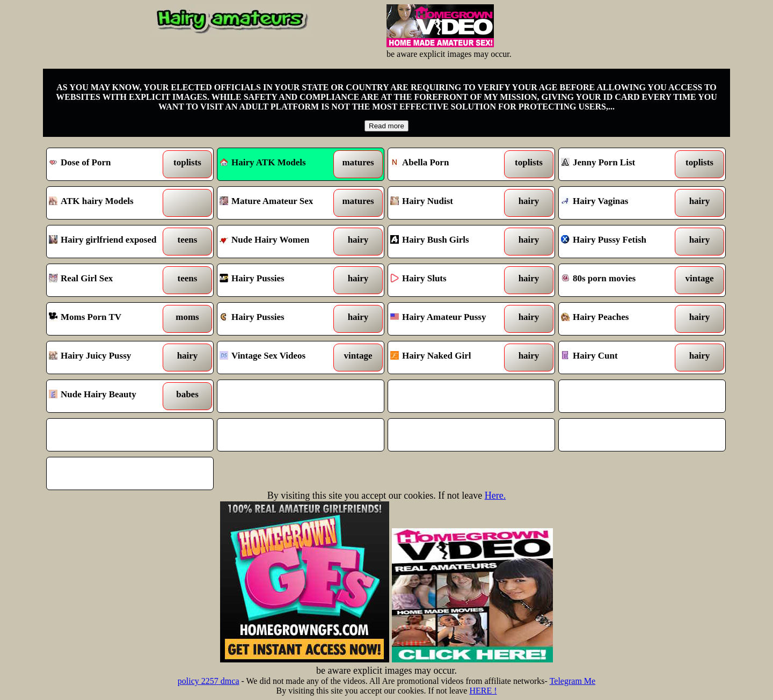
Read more (386, 126)
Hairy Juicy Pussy (109, 358)
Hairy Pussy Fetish (621, 242)
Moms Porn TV (109, 319)
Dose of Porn (109, 164)
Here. (495, 495)
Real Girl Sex (109, 280)
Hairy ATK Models (263, 162)
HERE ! (483, 691)
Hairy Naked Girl (450, 358)
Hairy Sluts (450, 280)
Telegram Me (573, 681)
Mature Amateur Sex (279, 203)
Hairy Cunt (621, 358)
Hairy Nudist (450, 203)
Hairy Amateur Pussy (450, 319)
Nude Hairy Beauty (109, 396)
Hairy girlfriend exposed (109, 242)
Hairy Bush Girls (450, 242)
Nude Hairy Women (279, 242)
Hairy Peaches (621, 319)
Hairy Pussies (279, 280)
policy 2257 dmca (209, 681)
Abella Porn (450, 164)
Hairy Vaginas (621, 203)
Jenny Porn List (621, 164)
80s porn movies (621, 280)
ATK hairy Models (109, 203)
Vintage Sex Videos (279, 358)
